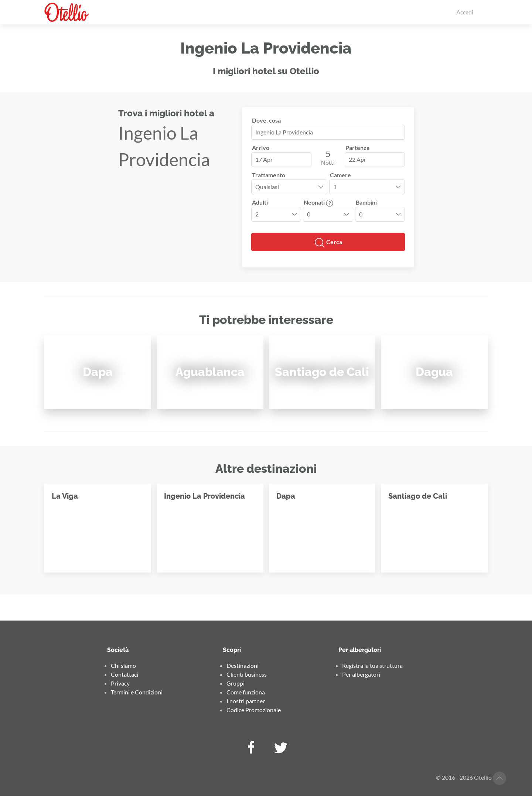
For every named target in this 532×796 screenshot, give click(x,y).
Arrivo (261, 148)
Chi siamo (123, 665)
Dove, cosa (266, 120)
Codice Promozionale (254, 710)
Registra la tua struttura (372, 665)
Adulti (260, 202)
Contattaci (125, 674)
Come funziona (246, 692)
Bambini (366, 202)
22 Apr (357, 159)
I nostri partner (246, 701)
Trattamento (269, 175)
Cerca (328, 243)
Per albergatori (361, 674)
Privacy (120, 683)
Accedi (465, 12)
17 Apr (264, 159)
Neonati (318, 202)
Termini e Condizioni (137, 692)
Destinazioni (243, 665)
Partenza (357, 148)
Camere (340, 175)
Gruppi (236, 683)
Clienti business (247, 674)
